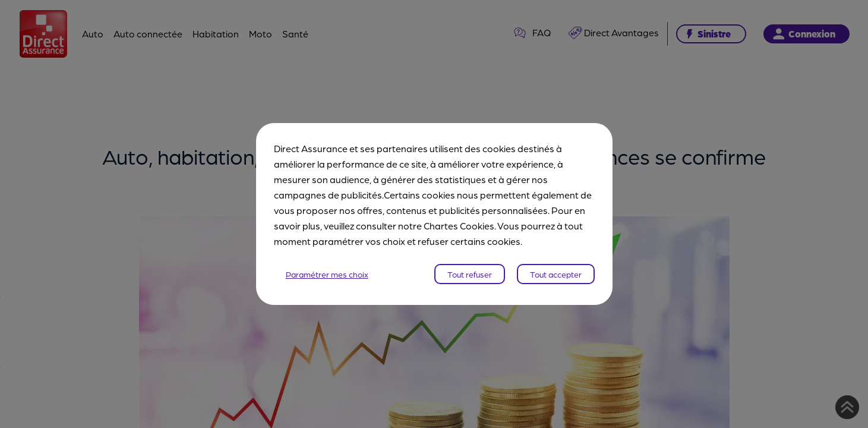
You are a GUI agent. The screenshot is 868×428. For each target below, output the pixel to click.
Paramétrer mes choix (327, 274)
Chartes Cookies (459, 226)
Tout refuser (470, 274)
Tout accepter (556, 274)
